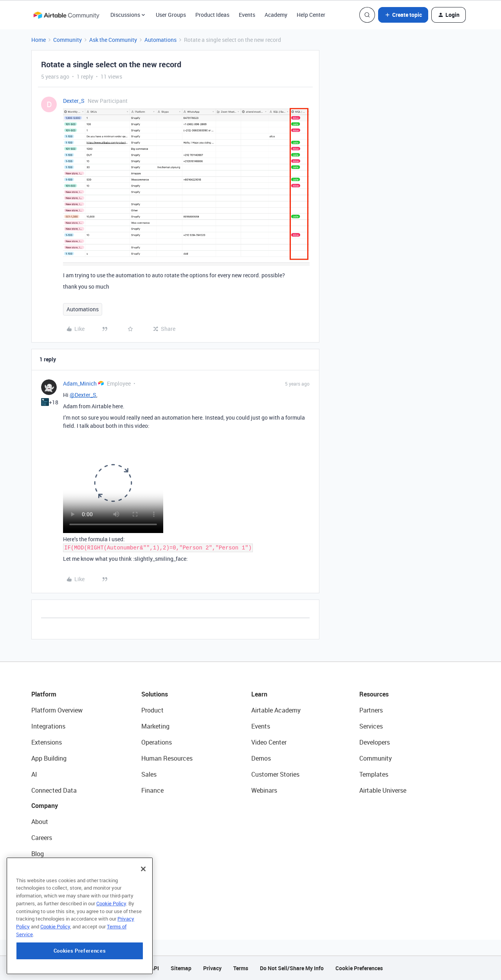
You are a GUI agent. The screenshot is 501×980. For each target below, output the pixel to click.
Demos (261, 758)
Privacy (212, 968)
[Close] (143, 870)
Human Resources (167, 758)
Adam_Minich (80, 383)
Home (39, 40)
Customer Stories (275, 774)
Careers (42, 838)
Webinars (264, 790)
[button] (403, 15)
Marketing (155, 726)
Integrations (48, 726)
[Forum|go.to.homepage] (66, 15)
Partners (371, 710)
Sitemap (181, 968)
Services (371, 726)
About (40, 822)
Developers (375, 742)
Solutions (155, 694)
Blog (38, 854)
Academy (276, 15)
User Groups (171, 15)
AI (34, 774)
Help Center (311, 15)
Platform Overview (57, 710)
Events (247, 15)
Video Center (269, 742)
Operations (157, 742)
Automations (160, 40)
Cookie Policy (111, 904)
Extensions (47, 742)
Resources (374, 694)
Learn (259, 694)
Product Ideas (212, 15)
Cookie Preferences (359, 968)
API (155, 968)
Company (45, 806)
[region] (80, 917)
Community (68, 40)
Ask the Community (113, 40)
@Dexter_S (83, 395)
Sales (149, 774)
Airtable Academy (276, 710)
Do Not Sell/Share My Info (292, 968)
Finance (152, 790)
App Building (49, 758)
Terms (241, 968)
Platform (44, 694)
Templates (374, 774)
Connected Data (54, 790)
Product (152, 710)
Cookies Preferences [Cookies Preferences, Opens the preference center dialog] (80, 951)
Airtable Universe (383, 790)
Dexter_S (74, 101)
